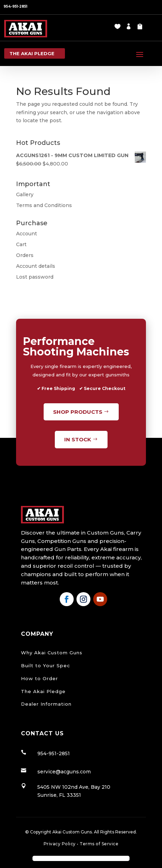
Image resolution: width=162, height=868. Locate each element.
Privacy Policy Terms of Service (81, 844)
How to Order (39, 678)
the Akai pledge (32, 53)
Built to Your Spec (46, 665)
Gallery (25, 194)
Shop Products (78, 412)
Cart (21, 244)
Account (27, 234)
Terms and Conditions (44, 205)
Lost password (35, 277)
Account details (36, 266)
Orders (25, 255)
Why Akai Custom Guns (52, 653)
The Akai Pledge (43, 691)
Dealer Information (46, 704)
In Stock (78, 439)
